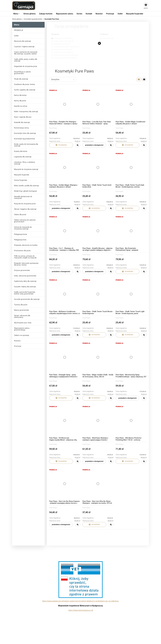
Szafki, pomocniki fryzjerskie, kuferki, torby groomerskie (25, 293)
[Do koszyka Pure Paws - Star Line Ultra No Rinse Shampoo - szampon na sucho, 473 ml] (94, 524)
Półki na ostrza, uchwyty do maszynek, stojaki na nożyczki (25, 257)
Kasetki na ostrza (21, 106)
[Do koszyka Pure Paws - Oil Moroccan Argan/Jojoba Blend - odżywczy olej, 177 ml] (61, 461)
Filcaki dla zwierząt (21, 79)
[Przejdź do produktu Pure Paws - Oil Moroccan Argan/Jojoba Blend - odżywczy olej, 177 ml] (65, 421)
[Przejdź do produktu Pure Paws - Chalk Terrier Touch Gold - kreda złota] (98, 168)
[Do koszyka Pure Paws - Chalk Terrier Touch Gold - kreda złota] (94, 208)
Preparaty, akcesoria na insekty (26, 245)
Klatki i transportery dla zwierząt (26, 112)
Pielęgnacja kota (20, 240)
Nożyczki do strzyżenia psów (25, 204)
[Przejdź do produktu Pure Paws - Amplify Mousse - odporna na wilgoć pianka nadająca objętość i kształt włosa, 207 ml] (98, 231)
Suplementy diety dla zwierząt (25, 281)
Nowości (17, 341)
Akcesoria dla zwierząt (22, 41)
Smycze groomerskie (22, 270)
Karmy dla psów (20, 101)
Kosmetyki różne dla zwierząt (25, 133)
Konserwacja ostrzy (21, 128)
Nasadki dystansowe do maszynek (23, 197)
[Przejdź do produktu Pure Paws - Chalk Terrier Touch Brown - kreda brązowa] (98, 294)
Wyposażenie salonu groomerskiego (22, 329)
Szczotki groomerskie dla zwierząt (27, 299)
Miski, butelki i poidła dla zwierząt (26, 186)
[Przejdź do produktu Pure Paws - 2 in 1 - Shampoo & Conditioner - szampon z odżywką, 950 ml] (65, 231)
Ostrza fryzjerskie (21, 180)
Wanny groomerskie (21, 310)
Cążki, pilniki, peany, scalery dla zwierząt (26, 60)
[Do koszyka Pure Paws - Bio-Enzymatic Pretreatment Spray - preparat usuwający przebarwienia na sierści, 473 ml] (127, 271)
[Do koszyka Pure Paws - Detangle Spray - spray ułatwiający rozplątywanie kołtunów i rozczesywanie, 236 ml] (61, 398)
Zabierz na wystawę (22, 335)
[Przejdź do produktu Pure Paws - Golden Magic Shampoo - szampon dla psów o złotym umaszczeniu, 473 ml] (65, 168)
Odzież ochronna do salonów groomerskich (25, 221)
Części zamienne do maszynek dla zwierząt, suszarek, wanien (26, 53)
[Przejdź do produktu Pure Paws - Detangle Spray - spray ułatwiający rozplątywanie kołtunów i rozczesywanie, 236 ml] (65, 357)
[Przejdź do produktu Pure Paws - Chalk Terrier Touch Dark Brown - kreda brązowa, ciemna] (131, 168)
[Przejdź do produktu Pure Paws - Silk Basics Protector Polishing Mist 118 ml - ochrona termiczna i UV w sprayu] (131, 421)
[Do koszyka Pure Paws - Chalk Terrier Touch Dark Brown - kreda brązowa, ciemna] (127, 208)
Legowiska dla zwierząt (23, 157)
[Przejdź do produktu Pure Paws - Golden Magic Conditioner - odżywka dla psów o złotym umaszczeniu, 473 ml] (131, 104)
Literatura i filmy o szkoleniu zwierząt (24, 163)
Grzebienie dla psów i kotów (24, 84)
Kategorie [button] (55, 34)
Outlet (16, 36)
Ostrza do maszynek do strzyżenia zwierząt (23, 228)
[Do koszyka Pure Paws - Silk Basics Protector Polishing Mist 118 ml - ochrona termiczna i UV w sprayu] (127, 461)
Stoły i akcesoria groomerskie (25, 276)
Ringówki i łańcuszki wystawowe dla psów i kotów (26, 264)
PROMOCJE (19, 30)
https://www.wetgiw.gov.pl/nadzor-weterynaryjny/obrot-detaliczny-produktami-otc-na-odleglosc (80, 601)
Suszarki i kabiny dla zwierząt (25, 287)
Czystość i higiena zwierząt (24, 47)
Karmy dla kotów (20, 95)
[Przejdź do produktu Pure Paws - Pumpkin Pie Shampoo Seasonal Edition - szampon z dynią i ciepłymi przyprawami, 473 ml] (65, 104)
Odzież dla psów (20, 215)
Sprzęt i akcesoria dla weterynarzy (22, 316)
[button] (78, 145)
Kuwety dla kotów (21, 151)
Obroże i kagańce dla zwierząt (25, 209)
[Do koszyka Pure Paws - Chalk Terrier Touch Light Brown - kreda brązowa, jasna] (127, 335)
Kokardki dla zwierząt (22, 122)
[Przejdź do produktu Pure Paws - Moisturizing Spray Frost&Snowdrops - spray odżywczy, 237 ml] (131, 357)
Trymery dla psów (21, 305)
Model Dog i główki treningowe (25, 191)
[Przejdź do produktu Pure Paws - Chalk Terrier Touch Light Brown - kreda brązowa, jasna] (131, 294)
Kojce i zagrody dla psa (23, 117)
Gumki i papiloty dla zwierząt (25, 90)
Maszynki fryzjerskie (22, 175)
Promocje (18, 346)
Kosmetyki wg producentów (24, 139)
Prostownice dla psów (22, 251)
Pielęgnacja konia (21, 234)
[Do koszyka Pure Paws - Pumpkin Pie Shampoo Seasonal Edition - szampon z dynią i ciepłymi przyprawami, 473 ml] (61, 145)
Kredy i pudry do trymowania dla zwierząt (26, 145)
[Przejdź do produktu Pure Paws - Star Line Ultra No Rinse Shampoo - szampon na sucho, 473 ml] (98, 484)
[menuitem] (17, 14)
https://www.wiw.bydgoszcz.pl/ (81, 610)
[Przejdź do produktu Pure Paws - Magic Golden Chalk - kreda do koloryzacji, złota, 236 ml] (98, 357)
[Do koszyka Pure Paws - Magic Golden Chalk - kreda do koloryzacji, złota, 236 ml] (94, 398)
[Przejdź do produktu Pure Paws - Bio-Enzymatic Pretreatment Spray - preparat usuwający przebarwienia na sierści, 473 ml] (131, 231)
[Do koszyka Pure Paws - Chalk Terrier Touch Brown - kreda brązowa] (94, 335)
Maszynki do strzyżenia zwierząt (26, 169)
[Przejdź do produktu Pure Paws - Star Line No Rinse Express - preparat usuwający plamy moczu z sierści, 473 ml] (65, 484)
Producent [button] (104, 34)
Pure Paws (53, 128)
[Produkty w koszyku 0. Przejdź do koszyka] (146, 6)
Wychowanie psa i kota (23, 323)
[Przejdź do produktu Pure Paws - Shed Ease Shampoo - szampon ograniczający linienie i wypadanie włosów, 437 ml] (98, 421)
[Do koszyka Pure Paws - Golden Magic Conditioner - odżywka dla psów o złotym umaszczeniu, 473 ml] (127, 145)
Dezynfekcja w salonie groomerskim (22, 73)
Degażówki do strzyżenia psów (26, 66)
